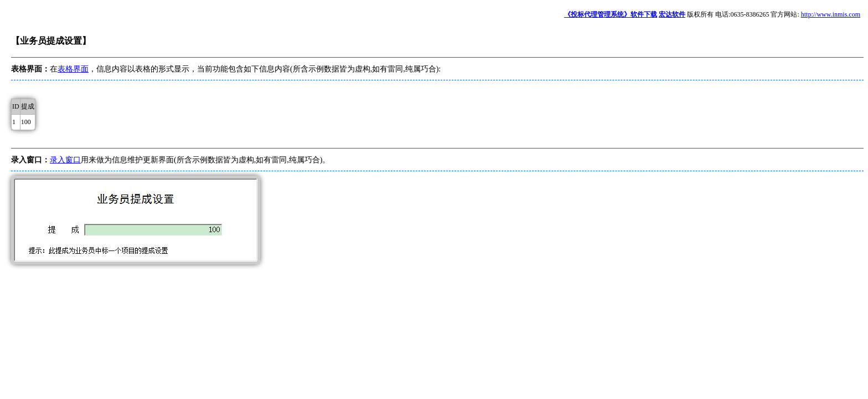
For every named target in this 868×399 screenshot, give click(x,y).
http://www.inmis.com (831, 14)
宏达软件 (672, 14)
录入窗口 (65, 160)
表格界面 (73, 69)
